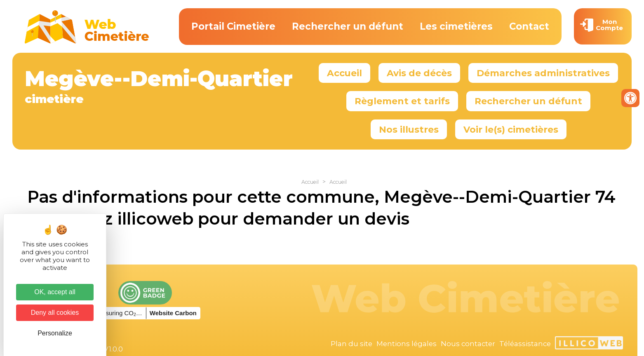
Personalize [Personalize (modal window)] (55, 333)
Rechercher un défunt (348, 26)
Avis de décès (419, 73)
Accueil (344, 73)
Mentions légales (407, 344)
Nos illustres (409, 129)
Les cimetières (456, 26)
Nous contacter (468, 344)
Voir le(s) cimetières (511, 129)
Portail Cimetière (233, 26)
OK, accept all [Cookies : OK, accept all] (55, 292)
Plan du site (351, 344)
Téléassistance (525, 344)
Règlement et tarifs (402, 101)
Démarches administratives (543, 73)
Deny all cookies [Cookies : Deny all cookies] (55, 313)
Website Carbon (173, 313)
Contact (529, 26)
